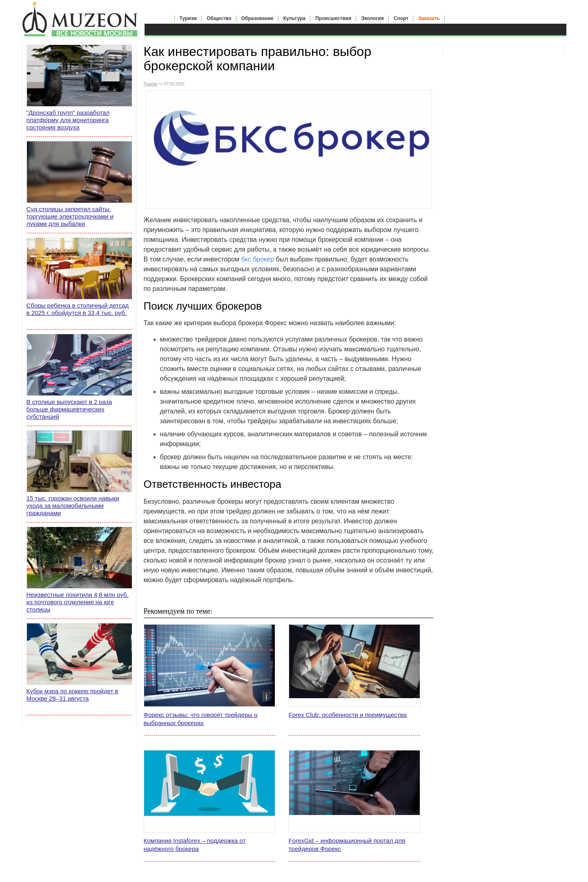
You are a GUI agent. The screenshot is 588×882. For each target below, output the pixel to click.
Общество (219, 18)
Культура (294, 18)
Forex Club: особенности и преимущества (348, 715)
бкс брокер (257, 259)
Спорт (401, 18)
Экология (372, 18)
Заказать (429, 18)
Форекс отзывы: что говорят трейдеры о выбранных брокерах (201, 719)
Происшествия (333, 18)
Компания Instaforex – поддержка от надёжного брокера (195, 845)
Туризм (188, 18)
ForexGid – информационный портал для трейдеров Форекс (347, 845)
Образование (257, 18)
